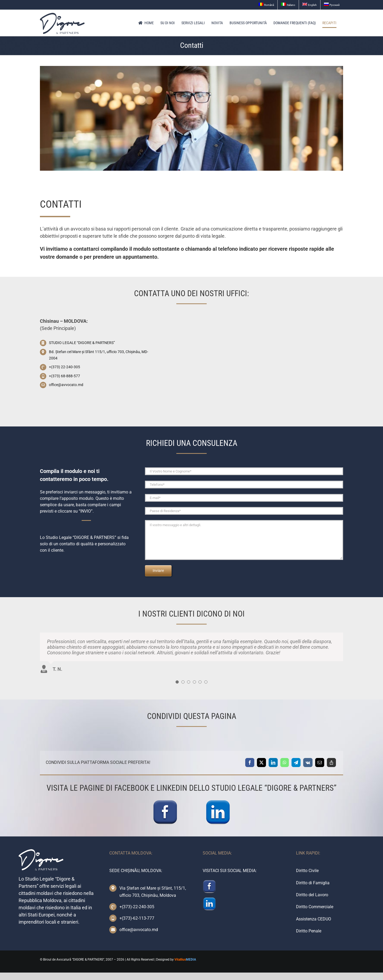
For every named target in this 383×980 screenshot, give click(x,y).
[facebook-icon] (165, 801)
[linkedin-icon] (218, 801)
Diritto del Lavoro (312, 895)
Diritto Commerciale (315, 907)
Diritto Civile (307, 871)
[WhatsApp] (285, 763)
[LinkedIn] (273, 763)
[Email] (320, 763)
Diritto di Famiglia (313, 883)
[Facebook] (250, 763)
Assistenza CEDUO (314, 919)
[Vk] (308, 763)
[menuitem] (266, 5)
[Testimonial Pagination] (177, 682)
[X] (261, 763)
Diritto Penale (309, 931)
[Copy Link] (331, 763)
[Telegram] (296, 763)
